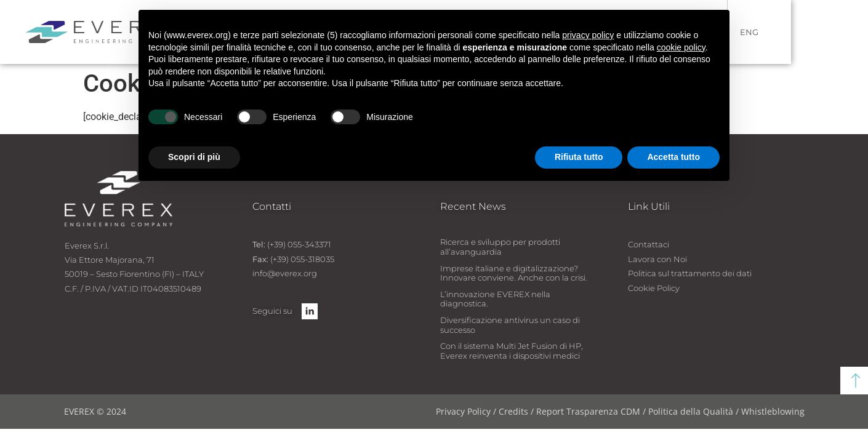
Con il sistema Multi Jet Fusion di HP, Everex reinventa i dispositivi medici (512, 351)
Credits (515, 411)
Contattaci (649, 244)
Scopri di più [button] (194, 157)
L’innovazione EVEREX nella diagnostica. (495, 299)
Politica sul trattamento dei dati (690, 273)
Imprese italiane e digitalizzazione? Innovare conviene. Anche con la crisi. (514, 273)
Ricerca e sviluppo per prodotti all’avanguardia (500, 247)
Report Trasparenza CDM (588, 411)
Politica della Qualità (691, 411)
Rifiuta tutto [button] (579, 157)
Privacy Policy (463, 411)
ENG (788, 32)
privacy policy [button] (588, 35)
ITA (747, 32)
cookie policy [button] (681, 47)
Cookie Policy (654, 288)
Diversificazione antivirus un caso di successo (510, 325)
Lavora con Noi (657, 259)
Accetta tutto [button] (673, 157)
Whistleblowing (773, 411)
